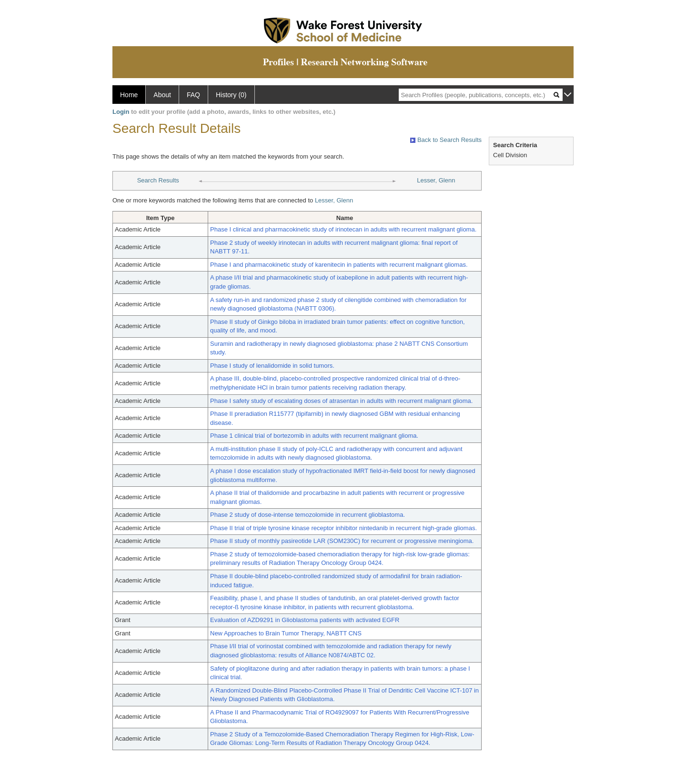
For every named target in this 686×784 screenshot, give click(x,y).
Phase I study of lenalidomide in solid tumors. (272, 366)
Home (129, 95)
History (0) (231, 95)
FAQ (193, 95)
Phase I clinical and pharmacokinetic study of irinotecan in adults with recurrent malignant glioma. (343, 229)
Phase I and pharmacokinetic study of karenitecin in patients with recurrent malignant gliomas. (339, 265)
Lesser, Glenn (436, 180)
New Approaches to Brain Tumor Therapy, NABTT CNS (286, 633)
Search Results (158, 180)
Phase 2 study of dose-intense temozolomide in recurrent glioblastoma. (308, 515)
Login (121, 112)
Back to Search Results (446, 140)
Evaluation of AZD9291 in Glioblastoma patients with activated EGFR (305, 620)
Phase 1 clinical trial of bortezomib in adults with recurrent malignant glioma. (314, 436)
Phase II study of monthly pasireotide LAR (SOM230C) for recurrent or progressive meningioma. (342, 541)
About (162, 95)
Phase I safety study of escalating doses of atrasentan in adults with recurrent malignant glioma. (341, 401)
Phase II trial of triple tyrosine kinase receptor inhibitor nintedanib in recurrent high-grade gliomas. (343, 528)
